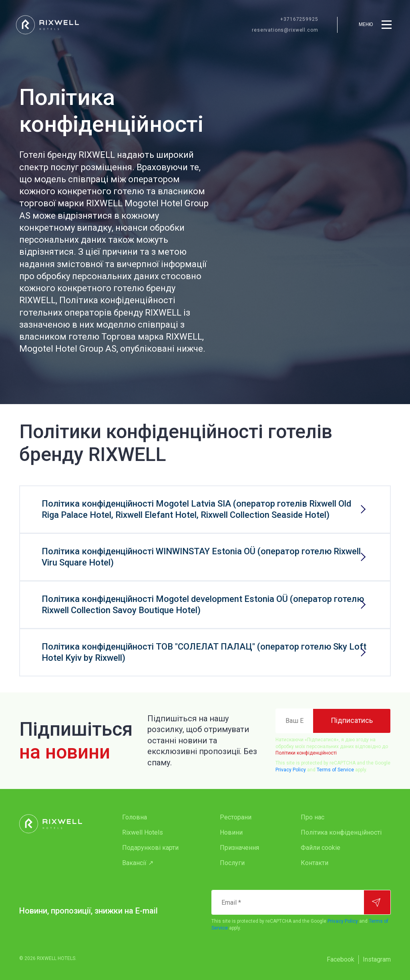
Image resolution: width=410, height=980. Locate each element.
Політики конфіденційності (306, 753)
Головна (135, 817)
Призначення (239, 848)
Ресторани (236, 817)
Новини (231, 832)
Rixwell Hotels (143, 832)
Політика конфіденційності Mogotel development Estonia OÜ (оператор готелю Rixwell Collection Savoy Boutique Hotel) (203, 605)
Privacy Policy (291, 770)
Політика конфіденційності (341, 832)
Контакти (315, 863)
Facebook (341, 959)
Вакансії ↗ (138, 863)
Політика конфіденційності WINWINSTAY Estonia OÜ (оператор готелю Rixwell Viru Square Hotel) (201, 557)
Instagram (377, 959)
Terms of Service (335, 770)
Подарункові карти (150, 848)
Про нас (313, 817)
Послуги (232, 863)
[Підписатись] (352, 721)
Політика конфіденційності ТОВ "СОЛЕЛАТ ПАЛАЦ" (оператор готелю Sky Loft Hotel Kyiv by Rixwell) (204, 652)
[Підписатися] (377, 902)
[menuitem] (155, 817)
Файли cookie (321, 848)
